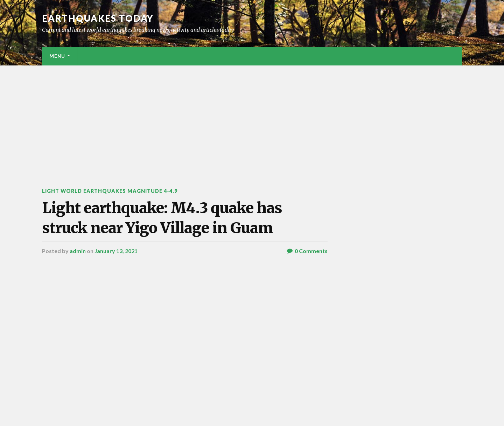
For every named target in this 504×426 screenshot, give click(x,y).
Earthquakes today (98, 18)
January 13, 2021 (116, 251)
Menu (57, 56)
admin (78, 251)
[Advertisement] (252, 118)
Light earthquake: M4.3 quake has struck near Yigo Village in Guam (163, 218)
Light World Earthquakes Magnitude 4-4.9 (110, 191)
